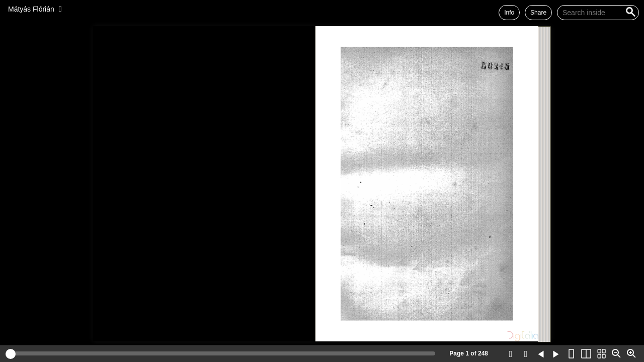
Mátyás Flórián (31, 9)
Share (538, 13)
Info (509, 13)
